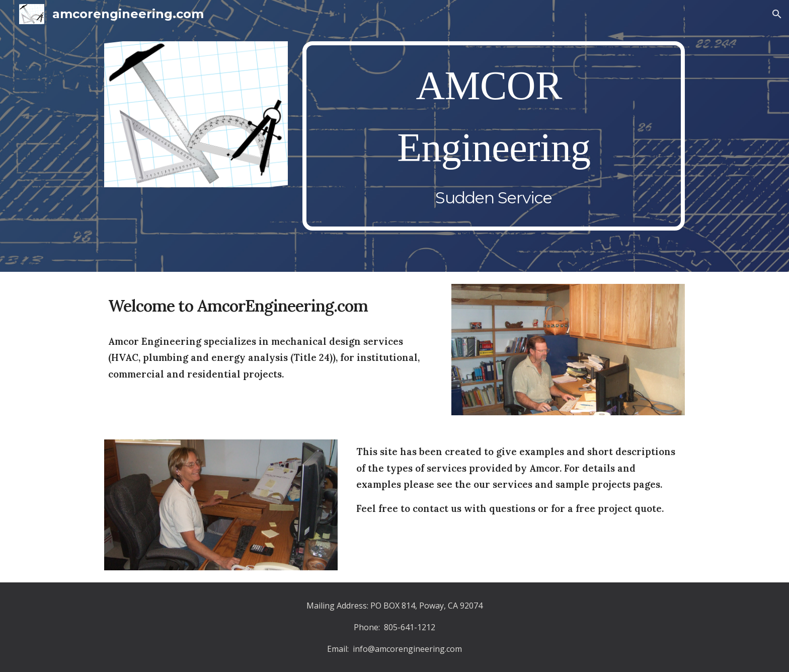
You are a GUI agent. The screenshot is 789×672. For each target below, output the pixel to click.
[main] (494, 136)
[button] (777, 14)
